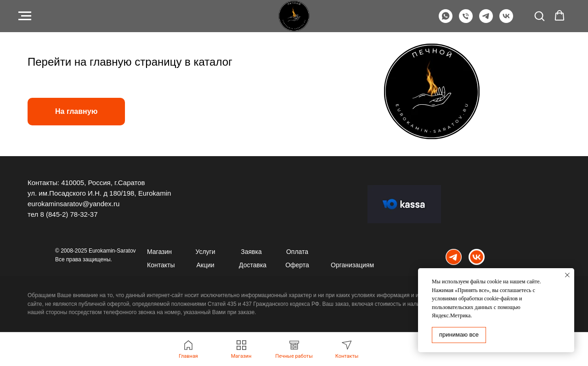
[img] (454, 257)
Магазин (159, 252)
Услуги (205, 252)
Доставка (253, 265)
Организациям (352, 265)
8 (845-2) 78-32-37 (69, 214)
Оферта (297, 265)
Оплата (297, 252)
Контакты (161, 265)
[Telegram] (486, 20)
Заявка (251, 252)
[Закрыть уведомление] (567, 275)
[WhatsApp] (446, 20)
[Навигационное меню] (25, 16)
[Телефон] (466, 20)
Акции (205, 265)
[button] (539, 16)
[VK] (506, 20)
